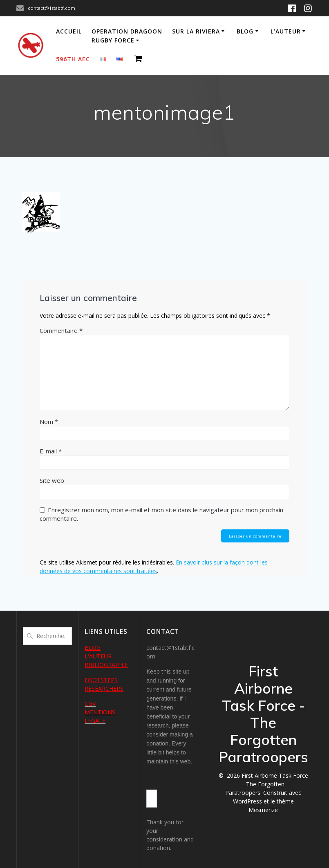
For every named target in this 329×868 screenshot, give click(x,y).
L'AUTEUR (98, 656)
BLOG (93, 648)
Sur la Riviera (196, 31)
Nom (49, 422)
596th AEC (73, 59)
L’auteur (286, 31)
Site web (52, 480)
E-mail (51, 451)
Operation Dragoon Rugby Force (127, 36)
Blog (245, 31)
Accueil (69, 31)
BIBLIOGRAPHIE (106, 665)
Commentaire (61, 330)
